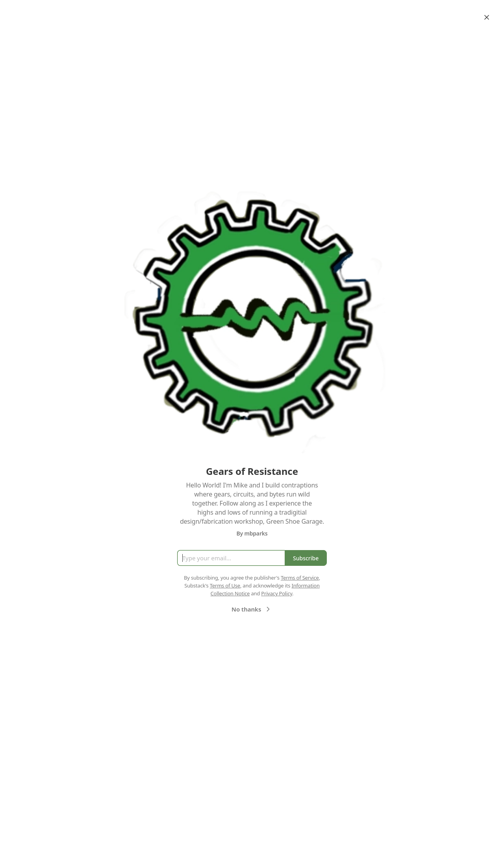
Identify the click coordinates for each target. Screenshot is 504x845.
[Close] (487, 17)
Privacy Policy (277, 593)
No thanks (252, 609)
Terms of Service (300, 578)
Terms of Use (225, 586)
